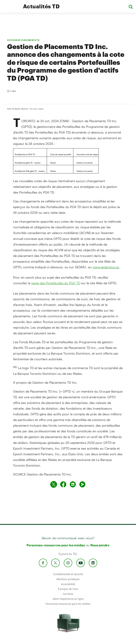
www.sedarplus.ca (106, 267)
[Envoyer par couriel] (82, 484)
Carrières (68, 594)
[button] (131, 6)
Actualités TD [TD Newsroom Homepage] (41, 6)
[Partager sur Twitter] (54, 484)
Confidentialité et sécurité (68, 574)
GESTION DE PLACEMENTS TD (23, 40)
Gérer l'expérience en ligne (68, 599)
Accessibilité (68, 584)
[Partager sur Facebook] (63, 484)
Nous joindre (100, 545)
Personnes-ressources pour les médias (56, 545)
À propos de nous (68, 589)
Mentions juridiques (68, 579)
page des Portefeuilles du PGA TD (56, 283)
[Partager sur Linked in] (73, 484)
